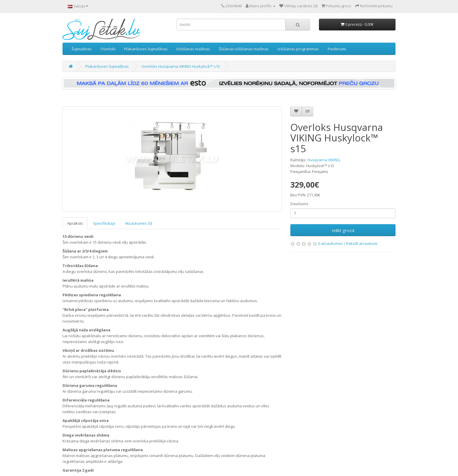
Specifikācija (104, 223)
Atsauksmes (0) (138, 223)
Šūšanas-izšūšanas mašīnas (244, 49)
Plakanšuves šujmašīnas (146, 49)
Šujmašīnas (82, 49)
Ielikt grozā (343, 230)
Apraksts (75, 223)
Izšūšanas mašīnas (193, 49)
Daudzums (299, 204)
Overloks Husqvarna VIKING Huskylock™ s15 (181, 66)
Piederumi (337, 49)
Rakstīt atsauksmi (362, 243)
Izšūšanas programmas (298, 49)
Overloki (108, 49)
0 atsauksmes (331, 243)
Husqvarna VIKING (324, 160)
